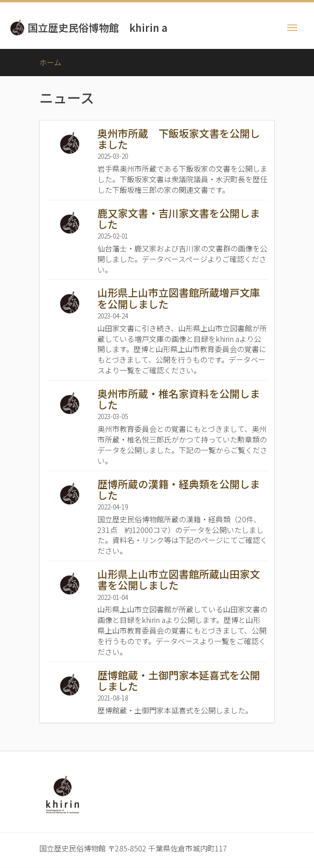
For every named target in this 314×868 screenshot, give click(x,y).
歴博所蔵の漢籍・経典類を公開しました (179, 489)
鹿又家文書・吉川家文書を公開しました (179, 218)
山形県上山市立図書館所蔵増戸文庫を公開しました (179, 298)
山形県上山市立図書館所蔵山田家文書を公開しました (179, 579)
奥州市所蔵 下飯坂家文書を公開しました (179, 138)
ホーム (50, 62)
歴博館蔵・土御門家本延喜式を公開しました (179, 680)
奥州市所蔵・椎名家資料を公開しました (179, 399)
